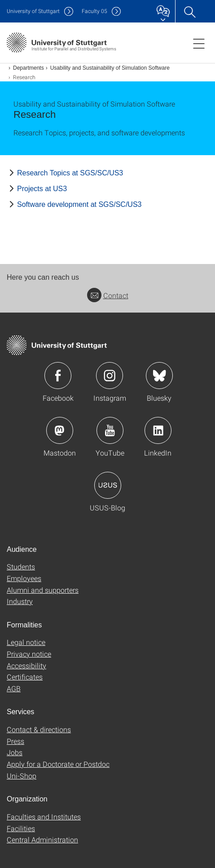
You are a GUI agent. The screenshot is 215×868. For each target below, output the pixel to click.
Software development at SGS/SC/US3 (79, 204)
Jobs (15, 752)
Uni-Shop (22, 776)
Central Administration (42, 839)
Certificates (25, 677)
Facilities (21, 828)
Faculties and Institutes (44, 817)
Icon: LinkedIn (158, 430)
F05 (94, 11)
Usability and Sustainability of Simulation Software (110, 68)
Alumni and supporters (43, 590)
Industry (20, 601)
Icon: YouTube (110, 430)
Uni (33, 11)
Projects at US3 (42, 189)
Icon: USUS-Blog (108, 485)
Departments (29, 68)
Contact (108, 295)
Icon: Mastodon (60, 430)
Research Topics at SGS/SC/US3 (70, 173)
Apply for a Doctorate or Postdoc (58, 764)
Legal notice (26, 642)
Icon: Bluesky (159, 376)
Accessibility (26, 665)
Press (15, 741)
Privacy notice (29, 654)
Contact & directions (39, 729)
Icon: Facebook (58, 376)
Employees (24, 578)
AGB (14, 688)
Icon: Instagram (110, 376)
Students (21, 566)
